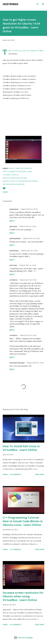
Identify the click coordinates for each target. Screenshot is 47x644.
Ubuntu (15, 175)
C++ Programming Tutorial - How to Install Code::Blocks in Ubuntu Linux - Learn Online (23, 521)
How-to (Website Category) (15, 172)
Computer (19, 168)
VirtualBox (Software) (28, 181)
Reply (12, 221)
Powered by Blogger (23, 638)
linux (30, 172)
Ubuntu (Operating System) (15, 178)
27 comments (16, 549)
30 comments (16, 474)
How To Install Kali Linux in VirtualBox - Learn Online (21, 448)
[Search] (38, 4)
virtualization (9, 184)
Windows (21, 184)
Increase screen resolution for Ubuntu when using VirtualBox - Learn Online (23, 596)
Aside (11, 168)
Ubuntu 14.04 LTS (10, 181)
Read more (40, 474)
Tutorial (7, 175)
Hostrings (11, 4)
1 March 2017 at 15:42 (29, 209)
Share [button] (5, 192)
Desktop (28, 168)
